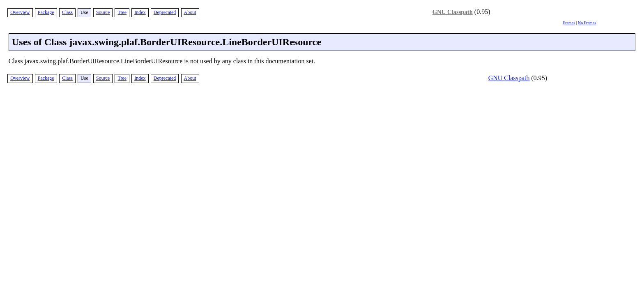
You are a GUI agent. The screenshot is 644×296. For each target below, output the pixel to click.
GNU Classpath (453, 12)
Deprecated (165, 12)
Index (140, 12)
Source (103, 12)
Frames (569, 23)
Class (67, 12)
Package (46, 12)
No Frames (587, 23)
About (190, 12)
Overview (20, 12)
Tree (122, 12)
